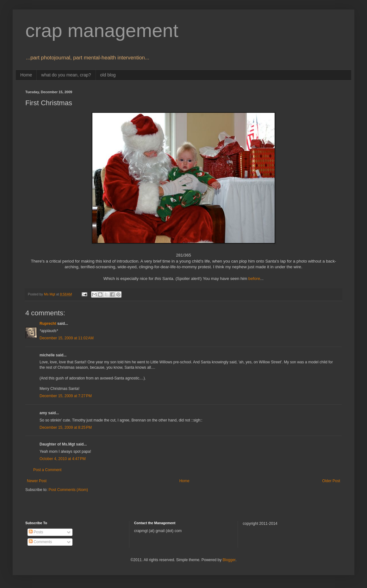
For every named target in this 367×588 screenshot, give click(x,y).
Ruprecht (48, 324)
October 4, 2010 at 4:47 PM (63, 459)
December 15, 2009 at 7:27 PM (66, 396)
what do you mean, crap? (66, 75)
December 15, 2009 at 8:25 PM (66, 427)
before (254, 279)
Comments (40, 542)
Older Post (331, 481)
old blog (108, 75)
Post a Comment (47, 470)
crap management (102, 30)
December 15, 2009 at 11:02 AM (67, 338)
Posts (36, 532)
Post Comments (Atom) (68, 490)
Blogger (229, 560)
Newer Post (37, 481)
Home (26, 75)
